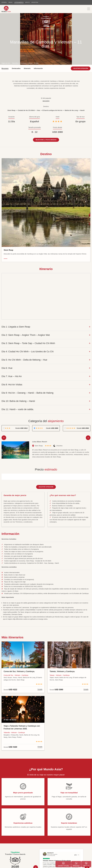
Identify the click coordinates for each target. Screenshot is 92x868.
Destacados (16, 19)
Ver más (61, 833)
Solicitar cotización (81, 19)
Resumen (5, 19)
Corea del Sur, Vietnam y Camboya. (19, 622)
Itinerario (27, 19)
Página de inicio (6, 14)
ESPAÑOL (4, 2)
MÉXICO (28, 2)
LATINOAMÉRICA (19, 2)
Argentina (35, 2)
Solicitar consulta (63, 864)
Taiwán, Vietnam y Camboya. (62, 622)
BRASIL (11, 2)
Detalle (40, 640)
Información (38, 19)
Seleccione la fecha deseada (46, 91)
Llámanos (86, 864)
